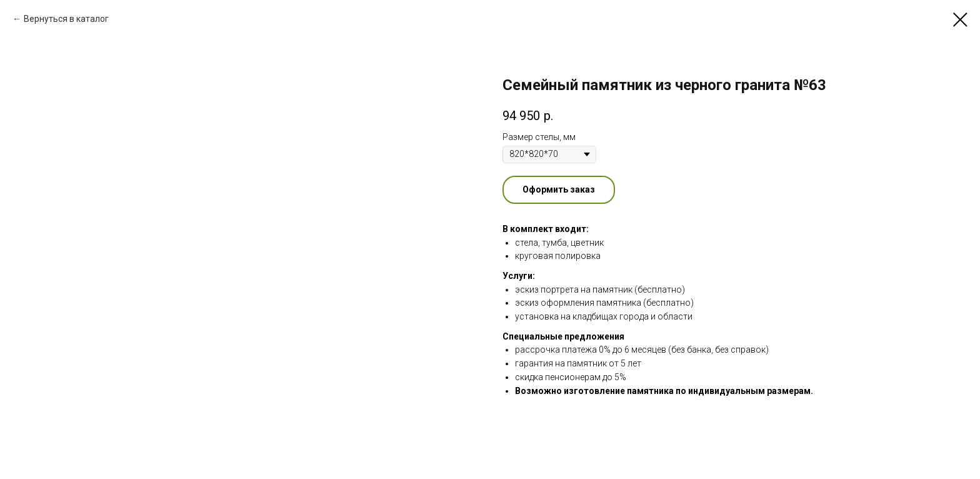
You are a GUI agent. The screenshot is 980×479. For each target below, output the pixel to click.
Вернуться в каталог (66, 19)
